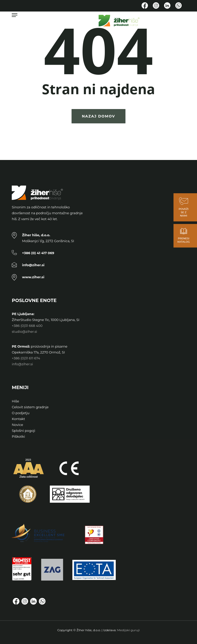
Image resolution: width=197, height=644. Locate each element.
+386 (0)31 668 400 (27, 326)
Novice (17, 425)
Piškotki (18, 436)
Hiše (15, 401)
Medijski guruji (128, 630)
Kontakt (18, 419)
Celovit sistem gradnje (30, 407)
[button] (15, 15)
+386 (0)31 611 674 (26, 358)
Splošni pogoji (24, 431)
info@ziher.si (22, 364)
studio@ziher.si (24, 331)
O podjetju (21, 413)
